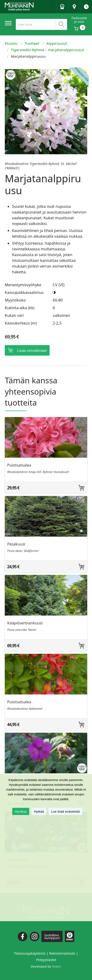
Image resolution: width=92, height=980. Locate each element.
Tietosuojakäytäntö (30, 953)
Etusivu (11, 43)
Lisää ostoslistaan (32, 350)
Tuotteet (32, 43)
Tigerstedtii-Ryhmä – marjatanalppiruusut (47, 50)
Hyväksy (21, 812)
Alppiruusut (57, 43)
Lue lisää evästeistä (65, 812)
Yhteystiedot (46, 960)
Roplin (57, 966)
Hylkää (39, 812)
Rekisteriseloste (62, 953)
